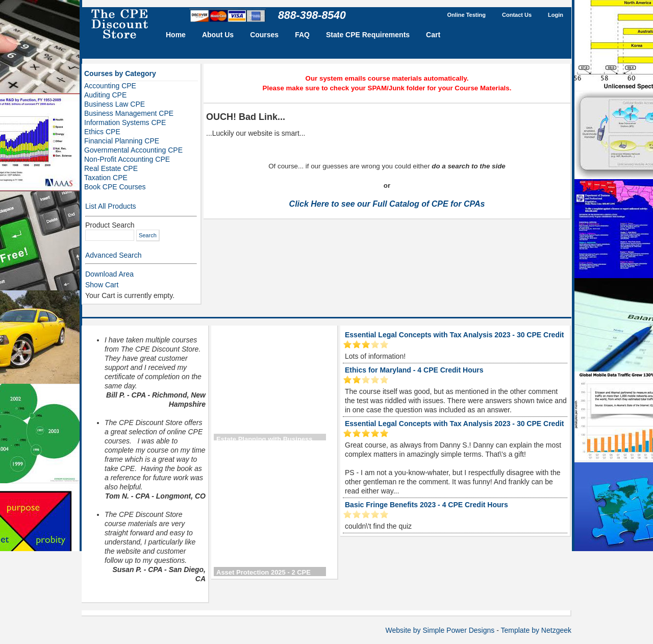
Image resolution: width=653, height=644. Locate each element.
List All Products (111, 206)
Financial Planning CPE (122, 141)
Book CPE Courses (115, 187)
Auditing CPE (105, 95)
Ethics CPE (102, 132)
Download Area (109, 274)
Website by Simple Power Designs (440, 630)
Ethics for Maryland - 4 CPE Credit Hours (414, 370)
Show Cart (102, 285)
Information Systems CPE (125, 122)
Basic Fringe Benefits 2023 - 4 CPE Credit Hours (426, 505)
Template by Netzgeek (536, 630)
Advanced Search (114, 255)
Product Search (110, 225)
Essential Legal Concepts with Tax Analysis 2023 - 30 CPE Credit (454, 335)
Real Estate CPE (111, 168)
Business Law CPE (115, 104)
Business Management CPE (129, 113)
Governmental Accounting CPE (133, 150)
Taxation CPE (106, 178)
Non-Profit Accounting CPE (127, 159)
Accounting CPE (110, 86)
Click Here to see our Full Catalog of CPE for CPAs (387, 204)
